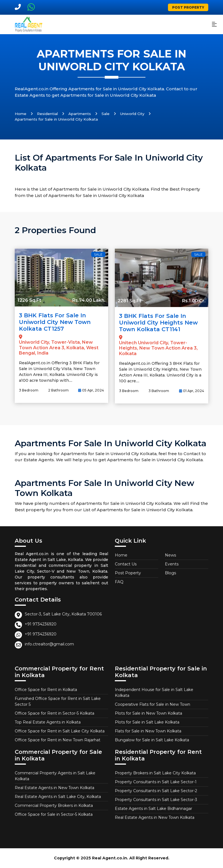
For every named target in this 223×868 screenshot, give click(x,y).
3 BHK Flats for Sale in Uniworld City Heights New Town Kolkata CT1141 (158, 323)
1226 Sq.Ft (29, 300)
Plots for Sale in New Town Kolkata (148, 713)
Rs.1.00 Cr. (194, 301)
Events (172, 564)
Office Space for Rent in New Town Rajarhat (58, 740)
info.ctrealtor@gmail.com (49, 644)
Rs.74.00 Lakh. (89, 300)
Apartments (80, 114)
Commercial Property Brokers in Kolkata (54, 805)
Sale (106, 114)
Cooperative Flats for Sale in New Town (153, 704)
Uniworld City (132, 114)
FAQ (119, 582)
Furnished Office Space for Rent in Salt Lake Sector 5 (58, 701)
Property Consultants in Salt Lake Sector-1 (156, 782)
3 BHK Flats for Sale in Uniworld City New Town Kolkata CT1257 (55, 322)
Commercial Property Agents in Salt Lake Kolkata (55, 776)
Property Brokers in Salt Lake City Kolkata (155, 773)
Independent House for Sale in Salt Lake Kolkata (154, 693)
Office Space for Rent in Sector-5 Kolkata (54, 713)
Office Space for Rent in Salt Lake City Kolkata (60, 731)
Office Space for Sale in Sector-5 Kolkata (54, 814)
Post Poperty (128, 573)
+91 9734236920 (41, 624)
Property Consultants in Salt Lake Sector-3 (156, 800)
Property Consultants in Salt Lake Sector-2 (156, 791)
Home (21, 114)
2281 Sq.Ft (129, 301)
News (170, 555)
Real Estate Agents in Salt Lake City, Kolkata (58, 797)
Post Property (188, 7)
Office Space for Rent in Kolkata (46, 690)
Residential (47, 114)
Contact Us (126, 564)
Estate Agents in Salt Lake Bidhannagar (153, 809)
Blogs (170, 573)
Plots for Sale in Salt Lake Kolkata (147, 722)
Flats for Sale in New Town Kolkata (148, 731)
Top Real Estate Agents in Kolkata (48, 722)
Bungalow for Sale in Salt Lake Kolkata (152, 740)
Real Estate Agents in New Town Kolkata (54, 788)
